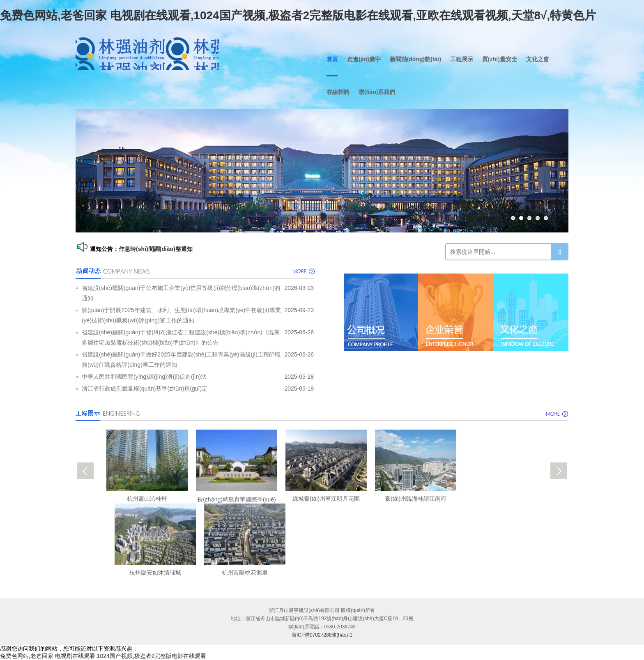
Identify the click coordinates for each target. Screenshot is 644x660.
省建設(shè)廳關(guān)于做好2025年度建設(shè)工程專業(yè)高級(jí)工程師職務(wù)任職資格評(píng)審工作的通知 (181, 360)
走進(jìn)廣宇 (364, 59)
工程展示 (462, 59)
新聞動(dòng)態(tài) (415, 59)
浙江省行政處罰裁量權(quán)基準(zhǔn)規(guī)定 (145, 389)
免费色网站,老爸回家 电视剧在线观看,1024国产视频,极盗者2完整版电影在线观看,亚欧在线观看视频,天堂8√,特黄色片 (298, 15)
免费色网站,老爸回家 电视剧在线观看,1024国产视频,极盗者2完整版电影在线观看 (103, 656)
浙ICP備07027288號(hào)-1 (322, 635)
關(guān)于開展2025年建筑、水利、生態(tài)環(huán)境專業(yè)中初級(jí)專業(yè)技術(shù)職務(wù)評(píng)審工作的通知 (181, 315)
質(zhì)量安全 (500, 59)
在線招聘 (338, 92)
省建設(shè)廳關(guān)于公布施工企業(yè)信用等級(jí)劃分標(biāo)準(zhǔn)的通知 (181, 293)
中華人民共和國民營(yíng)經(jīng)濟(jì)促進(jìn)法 (144, 377)
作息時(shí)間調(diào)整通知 (156, 249)
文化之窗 (538, 59)
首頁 (332, 59)
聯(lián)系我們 (377, 92)
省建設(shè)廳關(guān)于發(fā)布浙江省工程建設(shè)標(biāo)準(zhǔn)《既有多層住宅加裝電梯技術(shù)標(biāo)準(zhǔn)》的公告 (181, 337)
